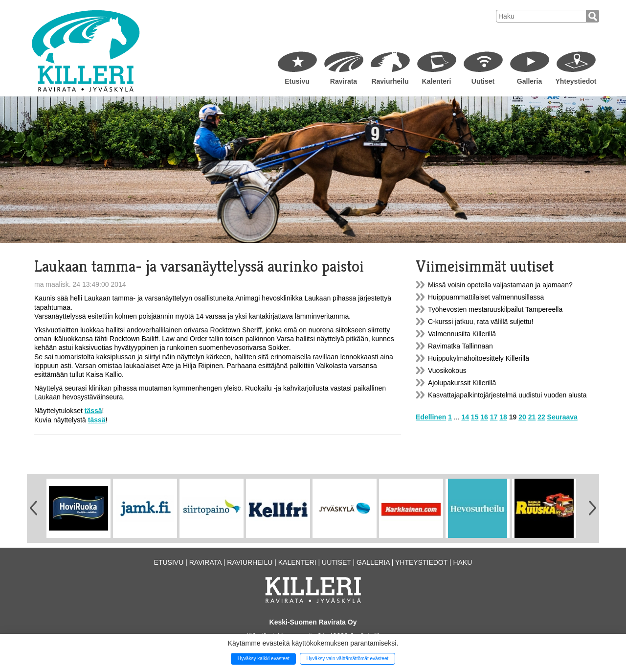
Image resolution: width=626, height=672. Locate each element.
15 (475, 417)
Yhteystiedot (576, 81)
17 (494, 417)
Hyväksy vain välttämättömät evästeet (347, 659)
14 (465, 417)
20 (522, 417)
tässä (93, 411)
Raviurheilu (390, 81)
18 (503, 417)
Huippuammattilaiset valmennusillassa (486, 297)
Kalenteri (437, 81)
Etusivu (297, 81)
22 (541, 417)
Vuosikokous (447, 371)
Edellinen (431, 417)
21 (532, 417)
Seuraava (562, 417)
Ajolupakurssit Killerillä (462, 383)
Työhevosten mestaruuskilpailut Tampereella (495, 309)
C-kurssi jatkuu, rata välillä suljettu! (481, 322)
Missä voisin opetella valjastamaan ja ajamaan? (500, 285)
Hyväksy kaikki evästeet (264, 659)
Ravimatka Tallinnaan (460, 346)
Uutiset (483, 81)
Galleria (529, 81)
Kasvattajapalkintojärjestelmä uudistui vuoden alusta (507, 395)
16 (484, 417)
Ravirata (344, 81)
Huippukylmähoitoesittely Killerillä (479, 358)
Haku (462, 562)
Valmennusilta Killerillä (462, 334)
